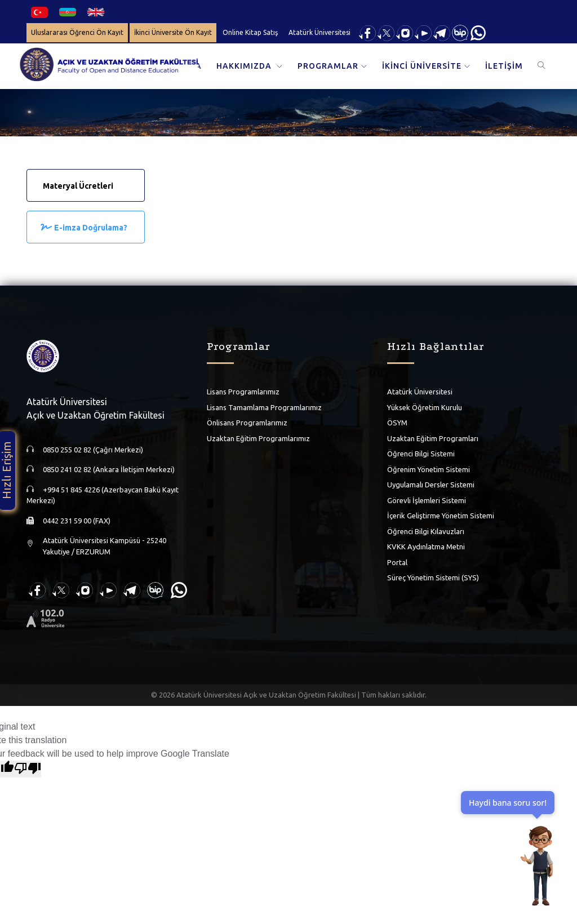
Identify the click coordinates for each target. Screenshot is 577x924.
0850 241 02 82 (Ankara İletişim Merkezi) (109, 469)
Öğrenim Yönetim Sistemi (429, 469)
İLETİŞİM (504, 66)
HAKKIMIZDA (245, 66)
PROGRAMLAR (328, 66)
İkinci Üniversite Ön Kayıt (173, 32)
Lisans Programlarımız (243, 392)
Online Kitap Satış (250, 32)
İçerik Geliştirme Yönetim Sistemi (441, 516)
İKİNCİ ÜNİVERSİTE (422, 66)
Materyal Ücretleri (78, 186)
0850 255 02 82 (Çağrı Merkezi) (93, 450)
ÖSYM (397, 423)
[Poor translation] (28, 769)
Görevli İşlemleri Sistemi (427, 500)
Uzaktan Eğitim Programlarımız (258, 438)
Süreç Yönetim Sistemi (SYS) (433, 577)
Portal (397, 562)
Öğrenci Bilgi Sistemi (421, 454)
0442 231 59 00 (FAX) (77, 521)
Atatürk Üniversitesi (319, 32)
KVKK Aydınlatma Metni (426, 547)
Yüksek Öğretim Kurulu (425, 407)
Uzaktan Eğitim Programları (433, 438)
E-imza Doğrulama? (91, 228)
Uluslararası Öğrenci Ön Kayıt (77, 32)
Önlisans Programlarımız (247, 423)
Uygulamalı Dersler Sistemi (431, 485)
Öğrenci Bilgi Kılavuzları (426, 531)
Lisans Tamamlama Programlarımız (264, 407)
